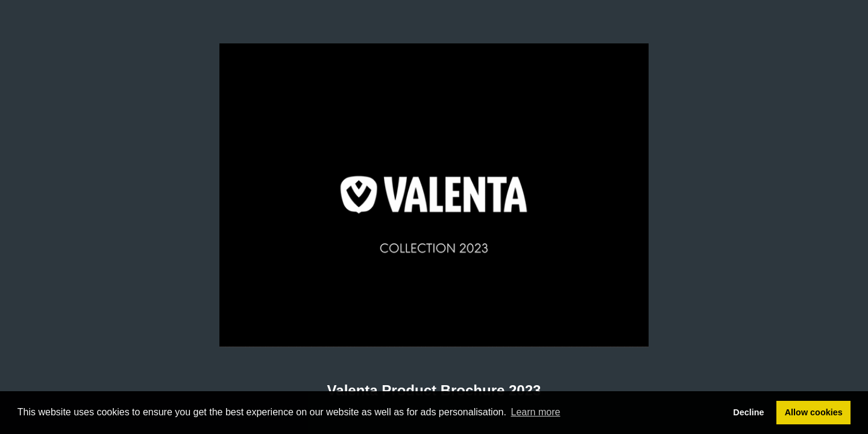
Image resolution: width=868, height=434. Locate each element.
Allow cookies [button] (814, 412)
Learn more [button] (536, 412)
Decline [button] (748, 412)
